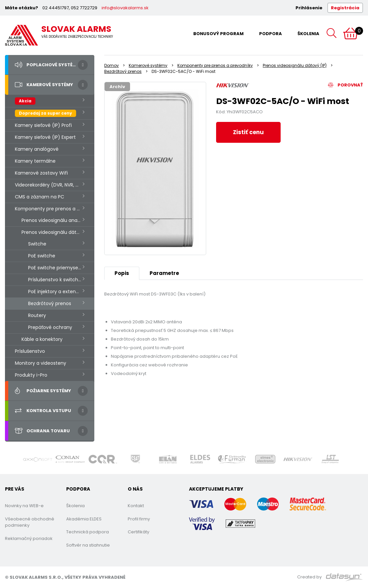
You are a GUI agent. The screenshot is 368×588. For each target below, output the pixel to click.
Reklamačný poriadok (29, 538)
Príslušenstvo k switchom (57, 280)
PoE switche (42, 256)
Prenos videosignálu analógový (57, 220)
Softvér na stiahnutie (88, 545)
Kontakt (136, 506)
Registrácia (345, 8)
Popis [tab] (122, 273)
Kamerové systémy (44, 85)
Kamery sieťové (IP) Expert (45, 137)
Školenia (308, 34)
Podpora (271, 34)
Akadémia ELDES (84, 519)
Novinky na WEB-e (24, 506)
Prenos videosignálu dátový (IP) (58, 232)
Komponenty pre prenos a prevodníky (55, 209)
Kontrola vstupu (43, 411)
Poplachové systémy (47, 65)
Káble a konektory (42, 339)
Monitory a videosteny (41, 363)
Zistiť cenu (248, 132)
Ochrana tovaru (42, 431)
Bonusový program (218, 34)
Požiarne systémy (43, 391)
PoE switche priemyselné (57, 268)
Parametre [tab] (164, 273)
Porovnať (345, 85)
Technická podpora (88, 532)
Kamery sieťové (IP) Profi (43, 125)
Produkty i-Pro (31, 375)
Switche (37, 244)
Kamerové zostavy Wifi (41, 173)
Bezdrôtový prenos (50, 303)
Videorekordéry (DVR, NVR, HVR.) (51, 185)
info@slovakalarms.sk (125, 8)
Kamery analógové (37, 149)
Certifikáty (138, 532)
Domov (112, 65)
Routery (37, 315)
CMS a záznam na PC (40, 197)
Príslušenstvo (30, 351)
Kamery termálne (35, 161)
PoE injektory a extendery (57, 292)
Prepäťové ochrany (50, 327)
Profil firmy (139, 519)
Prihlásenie (309, 8)
